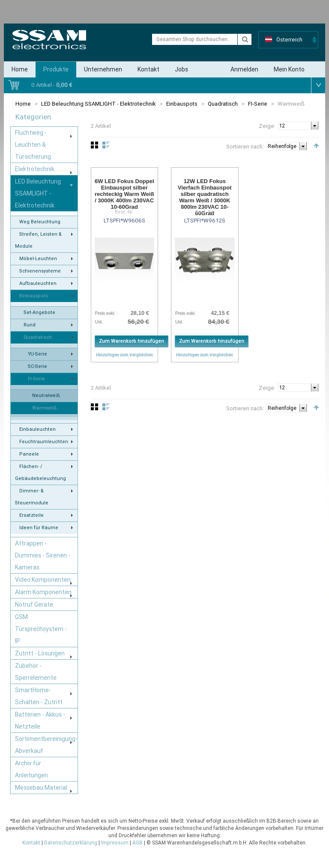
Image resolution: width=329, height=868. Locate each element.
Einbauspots (182, 104)
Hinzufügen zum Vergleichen (124, 355)
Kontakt (148, 69)
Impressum (115, 843)
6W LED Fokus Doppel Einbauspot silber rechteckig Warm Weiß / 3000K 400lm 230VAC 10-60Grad (124, 194)
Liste (106, 145)
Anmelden (244, 69)
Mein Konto (289, 69)
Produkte (56, 69)
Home (20, 69)
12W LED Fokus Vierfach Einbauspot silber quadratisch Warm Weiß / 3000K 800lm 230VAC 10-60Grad (205, 197)
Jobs (181, 69)
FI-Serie (258, 104)
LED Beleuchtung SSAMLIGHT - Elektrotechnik (99, 104)
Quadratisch (223, 104)
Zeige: (267, 126)
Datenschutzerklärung (71, 843)
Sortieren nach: (245, 147)
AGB (138, 843)
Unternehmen (103, 69)
